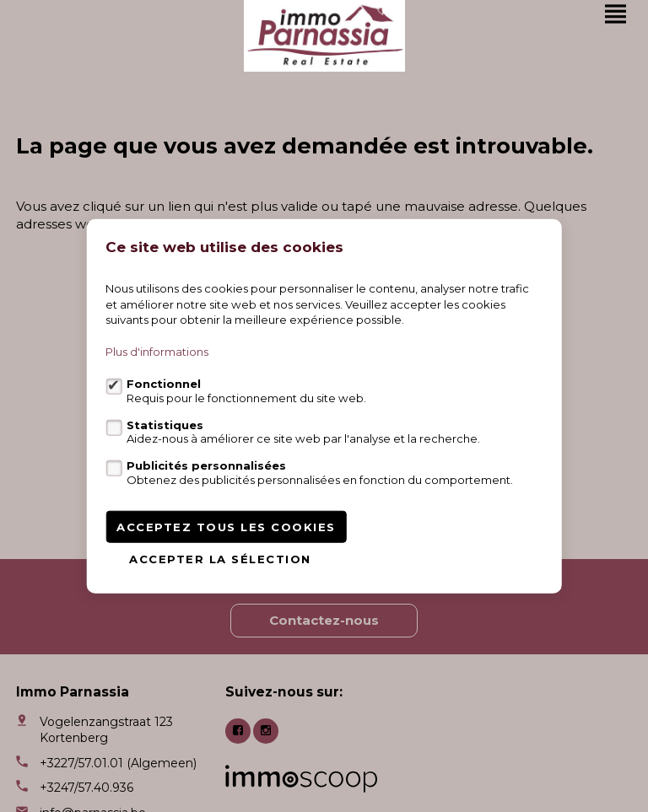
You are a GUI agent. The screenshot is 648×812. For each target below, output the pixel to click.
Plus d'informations (157, 352)
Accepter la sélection (220, 558)
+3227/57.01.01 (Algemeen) (118, 763)
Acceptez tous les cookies (226, 526)
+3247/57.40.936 (86, 788)
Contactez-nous (324, 620)
